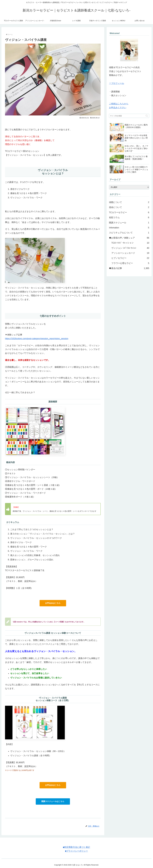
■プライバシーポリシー (76, 851)
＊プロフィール (117, 83)
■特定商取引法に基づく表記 (76, 847)
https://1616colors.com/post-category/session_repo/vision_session (37, 339)
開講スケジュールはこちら (53, 801)
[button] (147, 116)
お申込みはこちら (53, 603)
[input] (129, 116)
